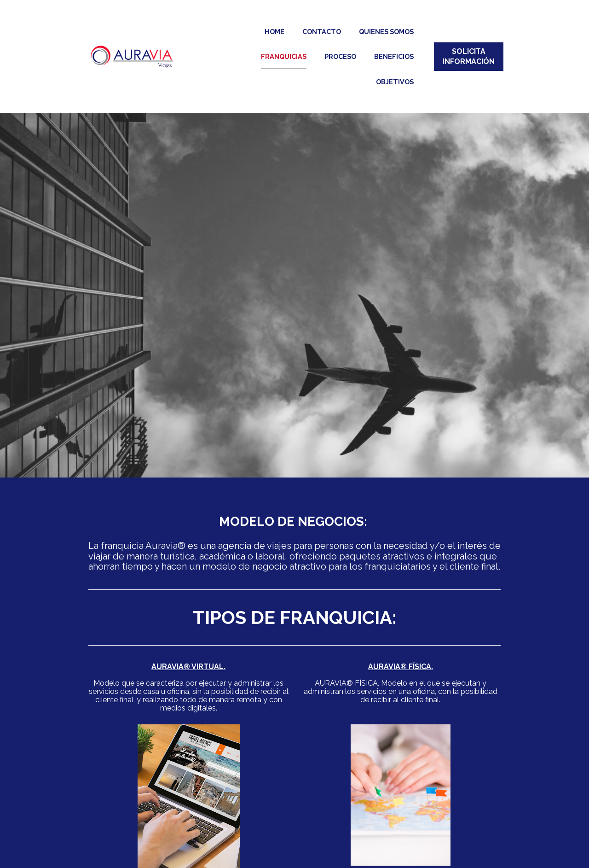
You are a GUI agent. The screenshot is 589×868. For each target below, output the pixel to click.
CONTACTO (322, 32)
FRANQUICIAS (284, 56)
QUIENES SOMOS (386, 32)
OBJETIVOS (395, 82)
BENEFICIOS (394, 56)
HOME (274, 32)
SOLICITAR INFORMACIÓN (295, 852)
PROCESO (340, 56)
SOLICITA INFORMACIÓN (469, 56)
